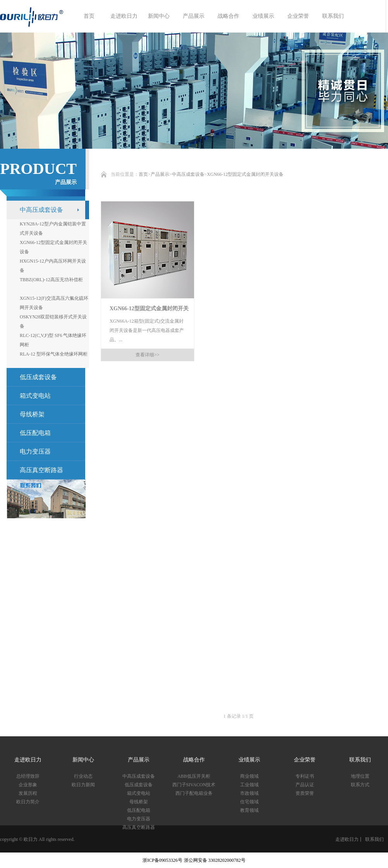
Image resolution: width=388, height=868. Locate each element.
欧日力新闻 (83, 785)
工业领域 (249, 785)
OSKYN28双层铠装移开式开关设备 (53, 321)
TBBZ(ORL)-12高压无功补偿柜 (51, 280)
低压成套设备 (139, 785)
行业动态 (83, 776)
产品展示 (194, 16)
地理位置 (360, 776)
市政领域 (249, 793)
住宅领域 (249, 802)
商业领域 (249, 776)
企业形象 (28, 785)
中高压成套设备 (188, 174)
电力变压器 (35, 451)
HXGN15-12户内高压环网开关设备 (53, 266)
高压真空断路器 (41, 470)
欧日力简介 (28, 802)
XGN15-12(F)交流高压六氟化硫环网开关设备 (54, 303)
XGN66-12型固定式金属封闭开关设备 (245, 174)
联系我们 (333, 16)
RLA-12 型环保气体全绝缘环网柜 (54, 354)
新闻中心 (159, 16)
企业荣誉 (298, 16)
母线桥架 (32, 414)
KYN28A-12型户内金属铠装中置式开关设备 (53, 229)
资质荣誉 (305, 793)
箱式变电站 (35, 396)
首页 (89, 16)
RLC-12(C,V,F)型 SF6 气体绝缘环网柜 (53, 340)
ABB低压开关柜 (194, 776)
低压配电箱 (35, 433)
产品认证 (305, 785)
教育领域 (249, 810)
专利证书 (305, 776)
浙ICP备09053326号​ (162, 860)
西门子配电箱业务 (194, 793)
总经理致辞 (28, 776)
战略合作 (228, 16)
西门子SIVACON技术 (194, 785)
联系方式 (360, 785)
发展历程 (28, 793)
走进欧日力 (124, 16)
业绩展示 (263, 16)
